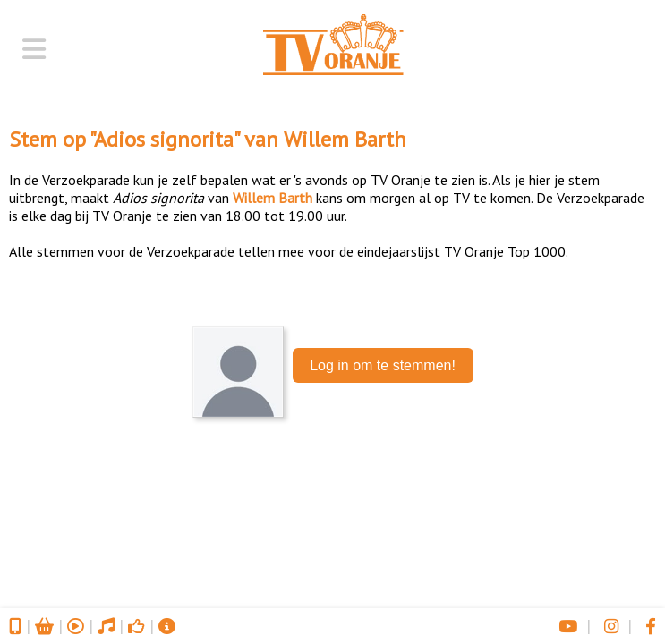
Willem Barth (345, 139)
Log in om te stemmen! (383, 365)
